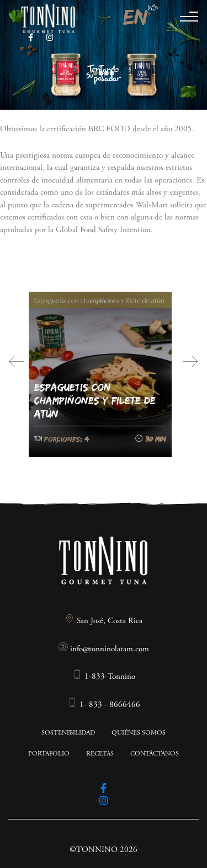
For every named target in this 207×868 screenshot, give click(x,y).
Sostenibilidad (68, 733)
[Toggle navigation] (189, 21)
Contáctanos (155, 754)
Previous (86, 58)
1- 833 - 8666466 (104, 705)
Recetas (100, 754)
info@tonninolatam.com (104, 649)
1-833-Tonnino (104, 677)
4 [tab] (112, 73)
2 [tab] (101, 73)
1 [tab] (95, 73)
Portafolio (49, 754)
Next (130, 68)
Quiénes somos (139, 733)
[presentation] (17, 362)
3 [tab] (107, 73)
